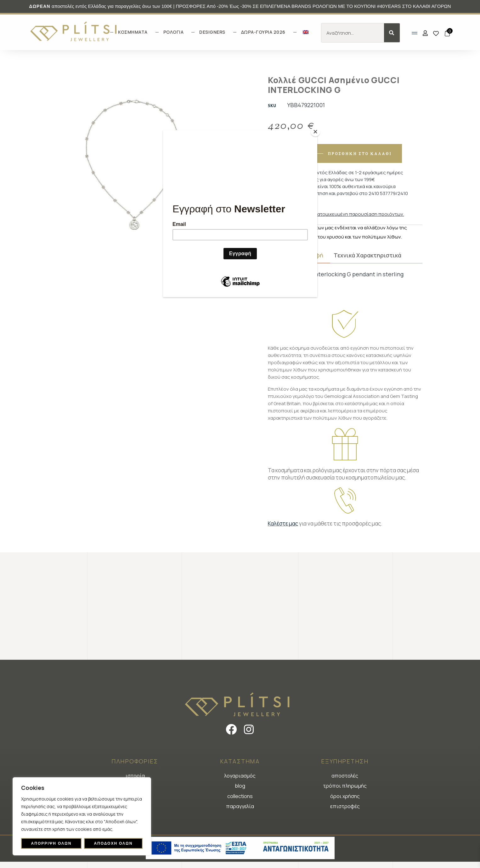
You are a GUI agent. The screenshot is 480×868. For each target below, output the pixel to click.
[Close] (316, 132)
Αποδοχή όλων (113, 843)
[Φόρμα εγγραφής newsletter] (240, 215)
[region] (82, 816)
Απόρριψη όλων (51, 843)
